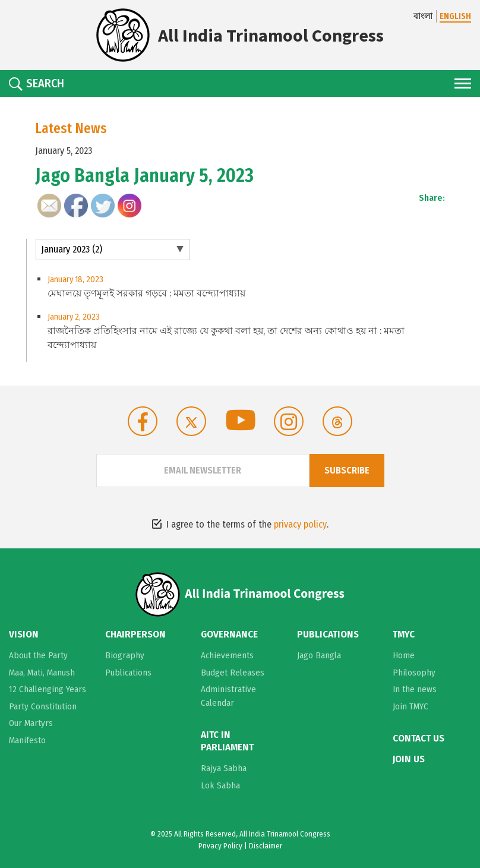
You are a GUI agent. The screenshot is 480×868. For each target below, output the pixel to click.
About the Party (38, 655)
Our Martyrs (31, 723)
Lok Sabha (220, 785)
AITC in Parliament (227, 741)
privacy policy (300, 524)
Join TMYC (410, 706)
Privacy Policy (220, 846)
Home (404, 655)
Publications (128, 673)
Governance (229, 635)
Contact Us (419, 738)
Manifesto (27, 740)
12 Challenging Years (48, 689)
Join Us (409, 759)
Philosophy (414, 673)
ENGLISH (455, 16)
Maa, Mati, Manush (42, 673)
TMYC (404, 635)
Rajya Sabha (224, 768)
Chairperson (135, 635)
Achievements (227, 655)
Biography (125, 655)
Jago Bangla (319, 655)
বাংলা (423, 16)
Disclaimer (266, 846)
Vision (24, 635)
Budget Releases (233, 673)
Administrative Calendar (228, 696)
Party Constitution (43, 706)
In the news (415, 689)
